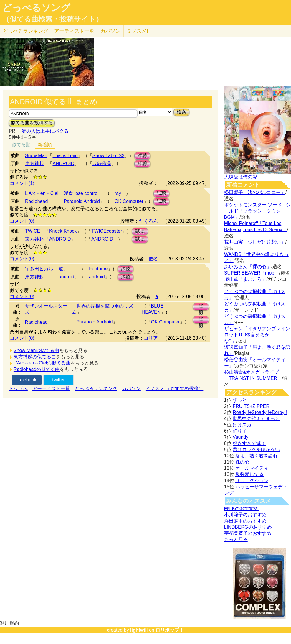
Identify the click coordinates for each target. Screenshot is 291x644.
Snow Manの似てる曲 (37, 350)
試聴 (142, 156)
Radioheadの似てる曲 (37, 369)
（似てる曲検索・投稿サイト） (53, 19)
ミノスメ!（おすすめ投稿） (174, 388)
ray (118, 193)
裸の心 (242, 462)
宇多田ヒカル (39, 269)
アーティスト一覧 (51, 388)
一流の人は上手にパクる (43, 131)
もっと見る (236, 539)
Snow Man (36, 156)
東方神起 (34, 164)
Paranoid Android (82, 201)
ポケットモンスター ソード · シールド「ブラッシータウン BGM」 (257, 211)
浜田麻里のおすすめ (245, 521)
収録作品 (102, 164)
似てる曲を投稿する (32, 123)
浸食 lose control (81, 193)
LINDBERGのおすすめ (248, 527)
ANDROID (63, 164)
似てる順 (21, 145)
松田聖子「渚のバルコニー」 (255, 192)
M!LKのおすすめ (241, 509)
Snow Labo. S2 (109, 156)
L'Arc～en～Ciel (42, 193)
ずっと (240, 400)
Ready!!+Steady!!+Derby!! (260, 412)
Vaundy (240, 437)
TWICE (33, 231)
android (66, 277)
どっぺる (25, 31)
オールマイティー (254, 468)
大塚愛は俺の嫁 (241, 177)
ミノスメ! (137, 31)
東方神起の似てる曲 (35, 357)
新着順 (45, 145)
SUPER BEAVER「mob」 (252, 273)
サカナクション (252, 480)
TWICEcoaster (107, 231)
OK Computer (129, 201)
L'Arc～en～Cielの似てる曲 (42, 363)
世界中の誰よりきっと (256, 419)
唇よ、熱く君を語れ (257, 456)
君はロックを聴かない (256, 450)
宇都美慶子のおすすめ (248, 533)
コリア (151, 338)
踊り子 (240, 431)
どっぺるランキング (96, 388)
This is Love (65, 156)
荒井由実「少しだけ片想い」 (255, 242)
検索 (181, 112)
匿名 (153, 259)
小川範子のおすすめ (245, 515)
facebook (27, 380)
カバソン (110, 31)
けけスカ (242, 425)
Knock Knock (63, 231)
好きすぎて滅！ (249, 443)
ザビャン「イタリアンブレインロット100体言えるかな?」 (257, 335)
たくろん (148, 221)
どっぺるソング (36, 8)
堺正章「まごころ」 (245, 279)
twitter (58, 380)
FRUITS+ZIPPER (251, 406)
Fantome (98, 269)
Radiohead (36, 201)
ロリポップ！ (170, 630)
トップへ (18, 388)
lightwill (139, 630)
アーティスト (74, 31)
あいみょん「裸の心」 (248, 267)
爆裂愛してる (249, 474)
